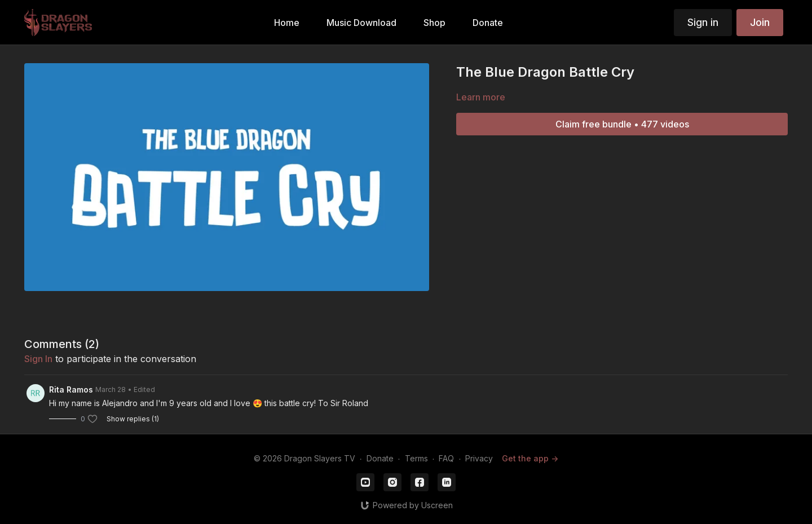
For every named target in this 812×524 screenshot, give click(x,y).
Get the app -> (530, 458)
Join (760, 22)
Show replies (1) (133, 419)
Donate (380, 458)
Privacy (479, 458)
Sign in (703, 22)
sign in (38, 359)
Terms (416, 458)
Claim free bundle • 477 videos (622, 124)
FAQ (446, 458)
